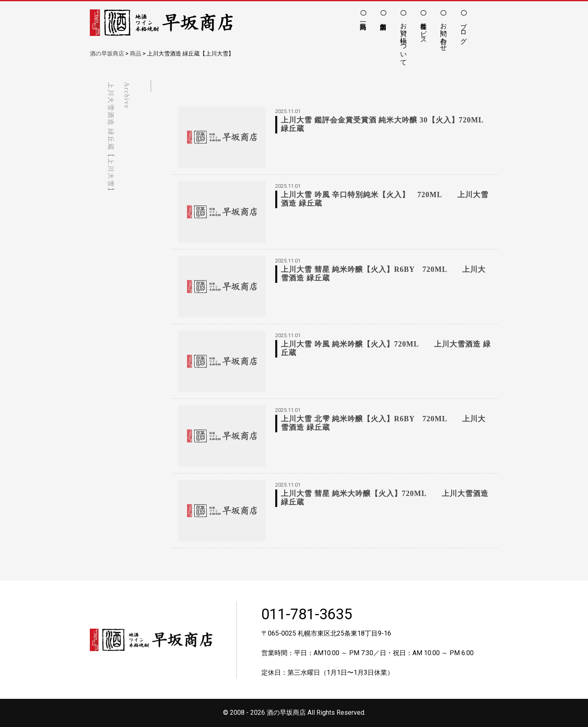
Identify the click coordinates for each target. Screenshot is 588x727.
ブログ (464, 29)
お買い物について (404, 40)
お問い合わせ (444, 33)
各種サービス (424, 29)
